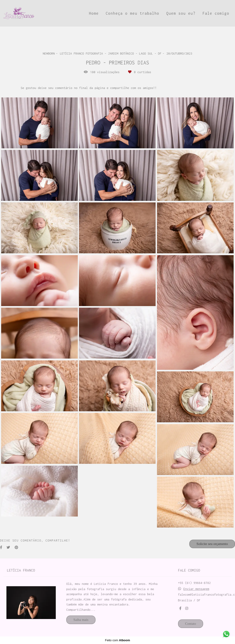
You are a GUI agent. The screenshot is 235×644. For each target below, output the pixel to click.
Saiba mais (81, 620)
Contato (191, 624)
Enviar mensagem (196, 589)
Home (94, 13)
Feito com (117, 640)
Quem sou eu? (181, 13)
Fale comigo (216, 13)
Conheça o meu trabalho (133, 13)
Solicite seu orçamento (212, 544)
